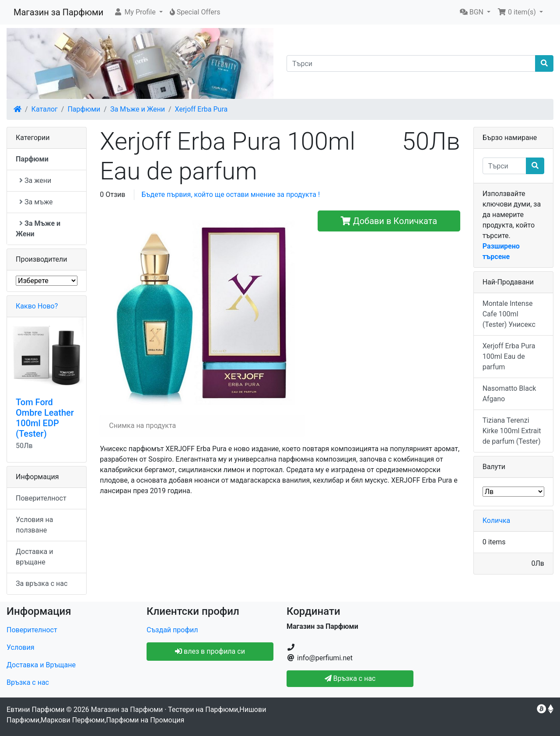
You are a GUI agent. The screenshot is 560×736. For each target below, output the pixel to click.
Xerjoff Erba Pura (201, 109)
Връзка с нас (28, 682)
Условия (20, 647)
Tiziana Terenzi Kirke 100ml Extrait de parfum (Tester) (512, 431)
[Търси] (411, 63)
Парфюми (84, 109)
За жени (35, 180)
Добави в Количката (389, 221)
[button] (138, 12)
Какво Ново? (37, 306)
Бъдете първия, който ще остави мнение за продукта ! (231, 195)
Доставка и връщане (35, 557)
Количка (497, 520)
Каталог (45, 109)
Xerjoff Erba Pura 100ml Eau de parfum (509, 356)
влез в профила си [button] (210, 651)
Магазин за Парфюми (58, 12)
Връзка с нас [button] (350, 678)
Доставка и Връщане (41, 665)
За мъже (36, 202)
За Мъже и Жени (138, 109)
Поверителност (41, 498)
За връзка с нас (42, 584)
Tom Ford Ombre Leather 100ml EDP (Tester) (45, 418)
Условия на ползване (34, 525)
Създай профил (172, 630)
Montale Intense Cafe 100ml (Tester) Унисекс (509, 314)
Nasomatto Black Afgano (509, 394)
